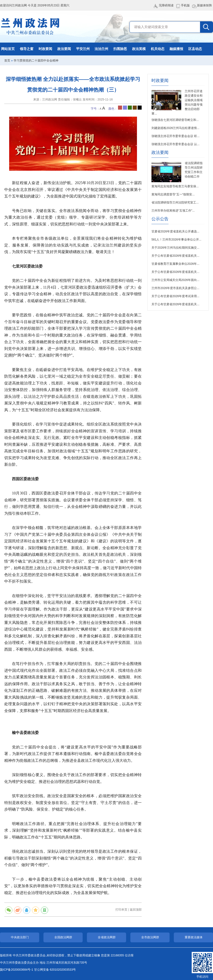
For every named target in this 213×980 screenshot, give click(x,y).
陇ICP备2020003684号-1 (17, 970)
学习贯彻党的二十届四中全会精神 (36, 60)
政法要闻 (64, 49)
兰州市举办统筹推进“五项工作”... (173, 211)
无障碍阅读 (166, 5)
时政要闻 (45, 49)
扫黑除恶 (120, 49)
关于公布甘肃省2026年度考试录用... (175, 296)
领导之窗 (27, 49)
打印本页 (121, 910)
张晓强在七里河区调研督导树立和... (175, 120)
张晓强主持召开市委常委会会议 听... (176, 136)
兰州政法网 (30, 27)
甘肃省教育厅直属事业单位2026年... (175, 264)
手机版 (185, 5)
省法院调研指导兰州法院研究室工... (175, 202)
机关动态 (158, 49)
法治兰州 (101, 49)
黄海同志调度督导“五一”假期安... (173, 194)
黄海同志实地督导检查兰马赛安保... (175, 186)
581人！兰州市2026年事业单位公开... (176, 239)
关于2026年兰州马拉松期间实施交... (175, 248)
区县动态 (195, 49)
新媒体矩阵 (204, 5)
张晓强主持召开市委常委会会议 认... (176, 144)
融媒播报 (176, 49)
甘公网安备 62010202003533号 (55, 970)
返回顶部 (136, 910)
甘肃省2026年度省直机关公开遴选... (175, 231)
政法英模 (139, 49)
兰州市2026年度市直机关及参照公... (175, 288)
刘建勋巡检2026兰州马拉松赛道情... (175, 128)
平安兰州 (83, 49)
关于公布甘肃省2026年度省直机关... (175, 256)
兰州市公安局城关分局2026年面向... (175, 280)
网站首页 (8, 49)
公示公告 (160, 219)
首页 (7, 60)
